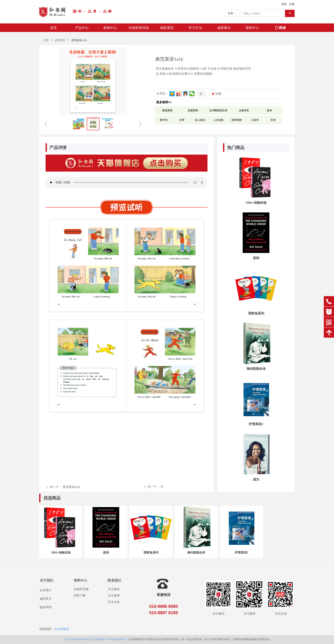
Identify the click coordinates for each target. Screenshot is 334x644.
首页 (46, 40)
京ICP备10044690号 (76, 639)
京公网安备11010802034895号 (109, 639)
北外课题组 (62, 629)
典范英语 (60, 40)
